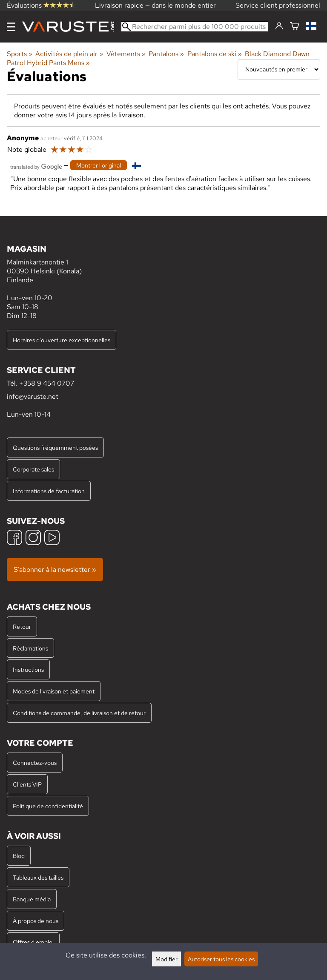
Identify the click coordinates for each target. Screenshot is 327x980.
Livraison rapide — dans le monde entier (155, 5)
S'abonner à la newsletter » (55, 570)
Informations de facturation (49, 491)
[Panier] (295, 27)
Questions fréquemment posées (55, 447)
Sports (20, 54)
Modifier (166, 959)
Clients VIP (27, 784)
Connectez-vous (35, 763)
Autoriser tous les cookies (221, 959)
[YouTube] (52, 538)
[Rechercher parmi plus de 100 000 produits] (195, 27)
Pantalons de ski (215, 54)
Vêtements (126, 54)
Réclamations (30, 648)
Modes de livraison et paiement (54, 691)
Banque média (32, 899)
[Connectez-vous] (279, 26)
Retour (22, 626)
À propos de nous (36, 921)
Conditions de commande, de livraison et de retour (79, 713)
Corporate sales (33, 469)
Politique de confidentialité (48, 806)
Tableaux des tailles (38, 877)
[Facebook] (14, 538)
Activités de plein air (69, 54)
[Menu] (11, 27)
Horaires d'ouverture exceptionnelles (62, 340)
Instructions (28, 669)
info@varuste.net (33, 396)
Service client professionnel (278, 5)
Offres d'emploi (33, 942)
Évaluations (41, 5)
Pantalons (166, 54)
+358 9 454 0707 (47, 383)
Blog (19, 856)
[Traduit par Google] (36, 166)
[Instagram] (33, 538)
